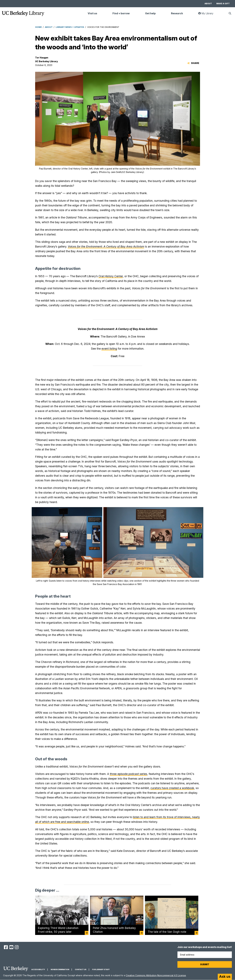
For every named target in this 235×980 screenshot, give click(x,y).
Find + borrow (121, 13)
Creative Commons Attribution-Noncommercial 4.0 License (156, 975)
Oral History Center (111, 276)
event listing (109, 349)
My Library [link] (208, 15)
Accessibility (38, 970)
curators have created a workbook (172, 788)
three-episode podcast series (128, 774)
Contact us (81, 970)
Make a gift (223, 4)
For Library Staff (101, 970)
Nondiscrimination (60, 970)
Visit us (92, 13)
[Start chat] (225, 977)
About (208, 4)
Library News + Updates (70, 27)
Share (193, 63)
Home (38, 27)
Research (177, 13)
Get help (150, 13)
